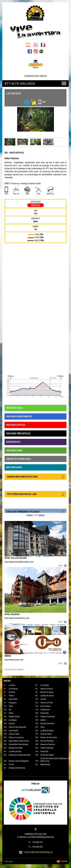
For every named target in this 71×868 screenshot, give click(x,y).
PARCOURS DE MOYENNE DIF (19, 416)
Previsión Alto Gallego (14, 670)
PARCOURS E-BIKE (14, 450)
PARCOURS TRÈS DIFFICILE (18, 433)
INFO (62, 565)
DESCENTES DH (13, 442)
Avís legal (9, 861)
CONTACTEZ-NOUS (35, 76)
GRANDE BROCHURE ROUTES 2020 (35, 476)
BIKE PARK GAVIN (35, 467)
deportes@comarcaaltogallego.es (39, 852)
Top (2, 866)
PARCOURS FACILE (14, 408)
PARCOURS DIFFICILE (16, 425)
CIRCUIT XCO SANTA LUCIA (18, 459)
